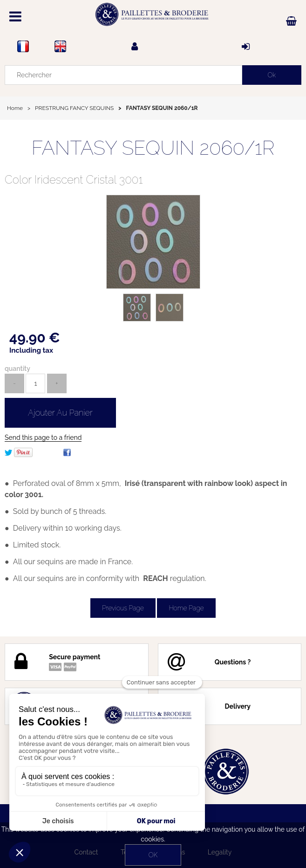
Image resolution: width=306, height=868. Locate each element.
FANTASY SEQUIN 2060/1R (153, 148)
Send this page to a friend (43, 437)
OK (153, 855)
